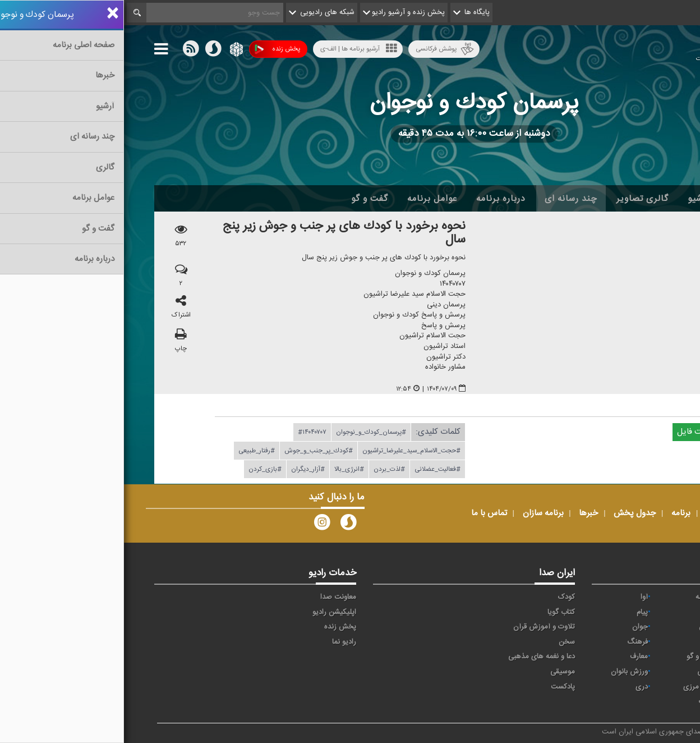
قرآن (652, 657)
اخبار (614, 199)
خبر (653, 597)
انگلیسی (646, 701)
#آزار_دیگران (184, 470)
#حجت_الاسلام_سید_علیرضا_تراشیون (287, 451)
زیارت (583, 701)
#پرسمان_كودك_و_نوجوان (247, 433)
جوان (516, 627)
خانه (652, 199)
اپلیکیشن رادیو (210, 612)
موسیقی (439, 672)
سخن (443, 642)
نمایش (648, 672)
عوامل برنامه (308, 199)
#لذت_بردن (265, 470)
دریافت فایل (579, 432)
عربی (651, 687)
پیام (518, 612)
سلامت (648, 642)
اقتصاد (649, 612)
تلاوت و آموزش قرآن (420, 627)
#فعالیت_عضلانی (314, 470)
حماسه (581, 597)
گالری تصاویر (519, 199)
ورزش (582, 672)
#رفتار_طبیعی (133, 451)
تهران (583, 627)
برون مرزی (575, 687)
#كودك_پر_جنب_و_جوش (195, 451)
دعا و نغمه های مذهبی (418, 657)
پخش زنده (153, 49)
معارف (515, 657)
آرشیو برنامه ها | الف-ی (235, 49)
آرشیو (575, 199)
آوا (520, 597)
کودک (443, 597)
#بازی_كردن (141, 470)
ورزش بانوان (505, 672)
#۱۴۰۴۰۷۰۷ (188, 433)
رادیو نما (220, 642)
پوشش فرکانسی (321, 49)
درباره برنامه (377, 199)
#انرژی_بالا (225, 470)
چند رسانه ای (447, 199)
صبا (586, 642)
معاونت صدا (214, 597)
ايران (584, 612)
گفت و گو (246, 199)
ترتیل (650, 627)
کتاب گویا (437, 612)
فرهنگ (514, 642)
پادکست (439, 687)
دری (518, 687)
